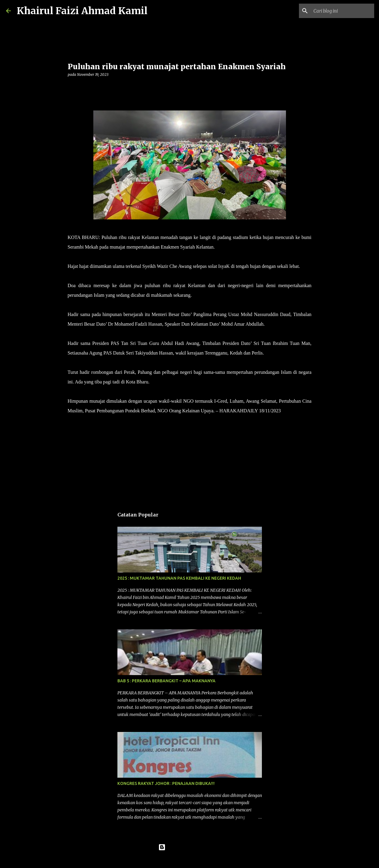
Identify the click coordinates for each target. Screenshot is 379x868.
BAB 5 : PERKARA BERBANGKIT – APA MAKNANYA (166, 681)
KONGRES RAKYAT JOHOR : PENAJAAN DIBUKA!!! (166, 783)
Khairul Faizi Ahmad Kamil (82, 11)
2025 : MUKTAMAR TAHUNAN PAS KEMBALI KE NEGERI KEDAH (179, 578)
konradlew (202, 860)
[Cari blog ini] (343, 11)
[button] (71, 87)
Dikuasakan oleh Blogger (189, 847)
